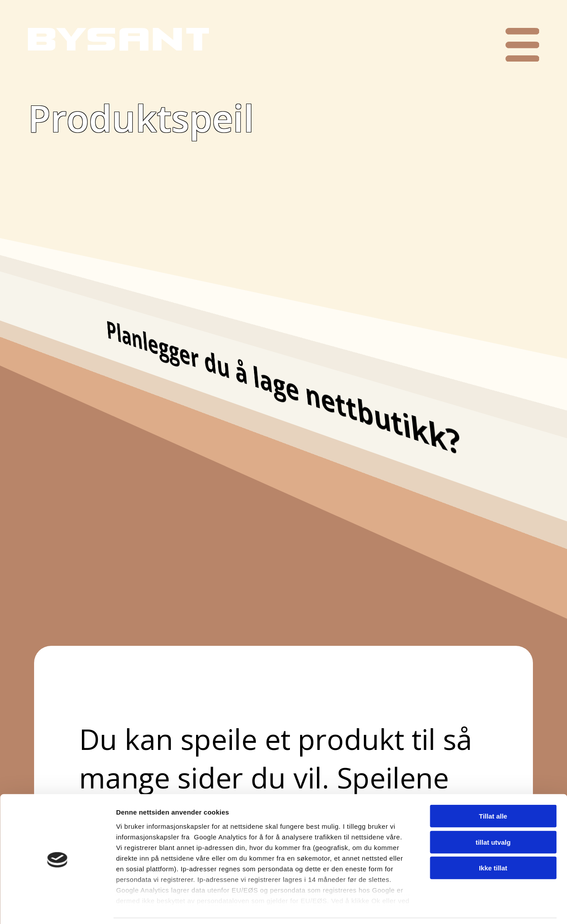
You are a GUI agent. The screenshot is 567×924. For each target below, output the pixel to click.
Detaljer (471, 907)
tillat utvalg (493, 813)
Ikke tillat (493, 839)
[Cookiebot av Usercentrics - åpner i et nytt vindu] (57, 907)
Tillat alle (493, 787)
